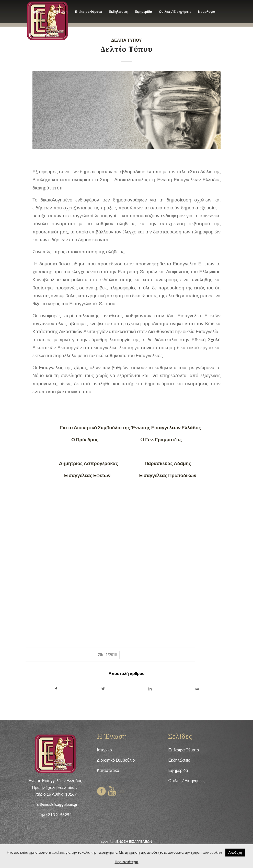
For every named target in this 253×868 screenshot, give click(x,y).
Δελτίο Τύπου (126, 49)
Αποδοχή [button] (235, 852)
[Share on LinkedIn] (150, 689)
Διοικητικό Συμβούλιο (116, 760)
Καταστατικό (108, 770)
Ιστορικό (104, 750)
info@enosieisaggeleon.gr (55, 804)
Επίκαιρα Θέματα (184, 750)
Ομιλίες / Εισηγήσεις (186, 780)
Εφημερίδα (178, 770)
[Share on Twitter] (103, 689)
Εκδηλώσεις (179, 760)
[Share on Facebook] (56, 689)
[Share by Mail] (197, 689)
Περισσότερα (127, 862)
